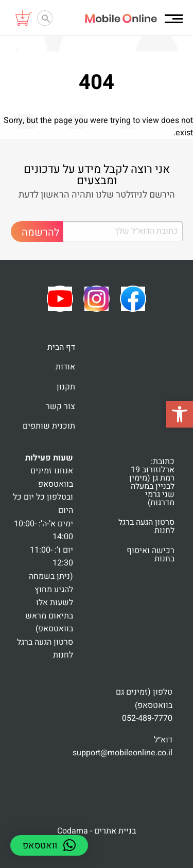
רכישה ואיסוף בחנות (151, 555)
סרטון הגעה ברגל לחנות (146, 526)
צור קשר (60, 406)
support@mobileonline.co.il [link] (122, 753)
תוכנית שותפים (49, 426)
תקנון (66, 387)
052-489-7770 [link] (147, 718)
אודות (65, 367)
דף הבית (61, 347)
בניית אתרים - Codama (97, 831)
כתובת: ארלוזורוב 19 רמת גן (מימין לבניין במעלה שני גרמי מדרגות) (152, 482)
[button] (180, 414)
